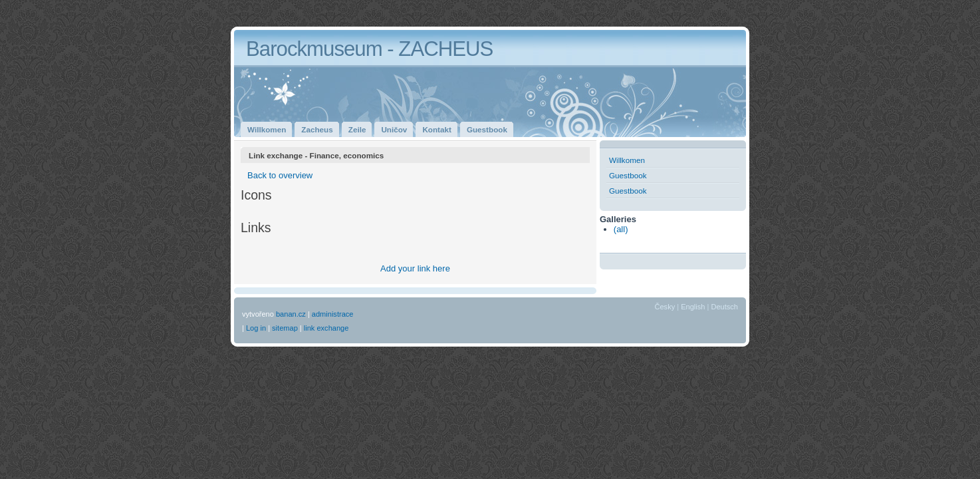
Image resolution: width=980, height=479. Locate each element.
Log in (256, 328)
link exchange (326, 328)
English (693, 307)
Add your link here (415, 268)
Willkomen (627, 160)
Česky (665, 307)
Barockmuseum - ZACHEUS (369, 49)
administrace (333, 314)
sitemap (285, 328)
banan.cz (291, 314)
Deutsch (724, 307)
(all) (621, 229)
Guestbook (628, 175)
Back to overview (280, 175)
